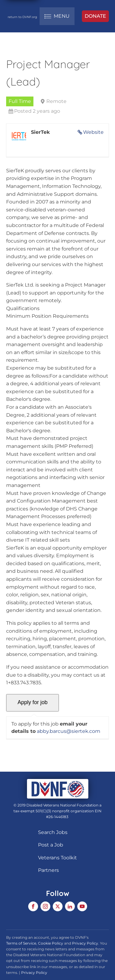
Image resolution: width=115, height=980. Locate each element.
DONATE (95, 16)
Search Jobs (53, 832)
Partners (48, 870)
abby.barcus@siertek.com (69, 731)
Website (93, 132)
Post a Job (51, 845)
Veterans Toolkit (57, 858)
